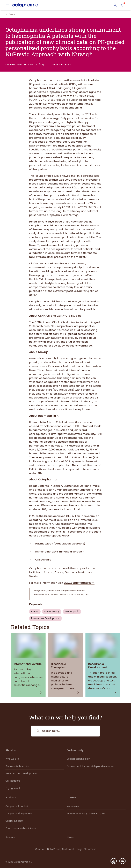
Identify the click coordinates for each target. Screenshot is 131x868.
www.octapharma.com (79, 583)
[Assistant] (122, 5)
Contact (40, 849)
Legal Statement (86, 849)
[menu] (8, 5)
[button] (121, 861)
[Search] (115, 5)
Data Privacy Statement (61, 849)
